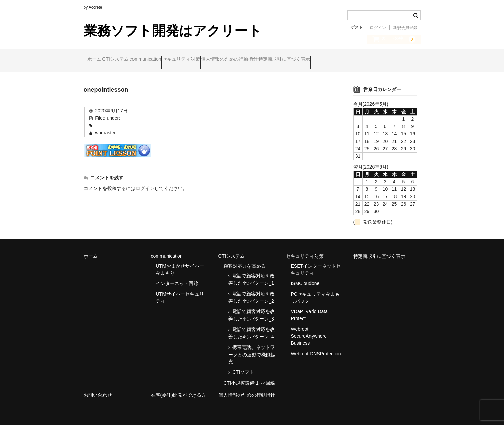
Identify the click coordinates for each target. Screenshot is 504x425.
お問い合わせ (98, 389)
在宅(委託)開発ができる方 (179, 389)
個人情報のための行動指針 (284, 60)
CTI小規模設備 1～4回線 (249, 377)
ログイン (378, 28)
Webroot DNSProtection (316, 348)
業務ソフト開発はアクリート (173, 31)
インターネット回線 (177, 278)
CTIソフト (243, 366)
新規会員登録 (405, 28)
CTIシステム (132, 60)
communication (175, 60)
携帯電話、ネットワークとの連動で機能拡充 (252, 349)
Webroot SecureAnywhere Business (309, 330)
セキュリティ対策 (223, 60)
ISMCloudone (305, 278)
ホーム (97, 60)
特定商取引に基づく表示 (352, 60)
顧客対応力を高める (244, 260)
